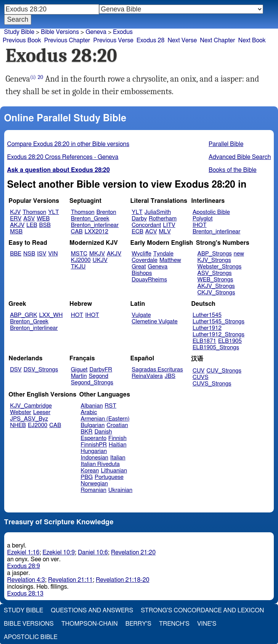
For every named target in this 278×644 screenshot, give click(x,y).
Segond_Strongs (92, 383)
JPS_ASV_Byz (29, 419)
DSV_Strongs (41, 370)
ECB (137, 232)
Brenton (106, 212)
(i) (33, 77)
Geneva (158, 267)
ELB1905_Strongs (216, 348)
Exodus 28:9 (24, 566)
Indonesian (95, 458)
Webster (21, 412)
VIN (53, 254)
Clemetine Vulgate (154, 322)
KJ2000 (81, 260)
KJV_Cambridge (31, 406)
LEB (32, 225)
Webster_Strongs (220, 267)
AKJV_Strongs (216, 286)
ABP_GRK (23, 315)
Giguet (79, 370)
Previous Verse (113, 40)
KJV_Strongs (214, 260)
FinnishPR (94, 445)
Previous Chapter (67, 40)
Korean (90, 471)
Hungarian (94, 451)
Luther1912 (207, 328)
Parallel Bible (226, 144)
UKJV (100, 260)
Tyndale (163, 254)
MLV (165, 232)
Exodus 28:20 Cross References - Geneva (63, 157)
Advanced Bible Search (240, 157)
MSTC (79, 254)
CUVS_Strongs (212, 384)
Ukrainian (120, 490)
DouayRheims (149, 280)
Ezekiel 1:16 (23, 552)
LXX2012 (96, 232)
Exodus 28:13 (25, 594)
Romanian (94, 490)
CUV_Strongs (224, 371)
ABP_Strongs (215, 254)
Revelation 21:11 (70, 580)
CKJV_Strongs (216, 293)
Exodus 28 (151, 40)
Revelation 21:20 (133, 552)
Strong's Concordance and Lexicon (202, 610)
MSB (16, 232)
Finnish (117, 438)
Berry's (138, 624)
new (239, 254)
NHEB (18, 425)
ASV (29, 219)
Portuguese (109, 477)
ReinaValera (147, 376)
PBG (87, 477)
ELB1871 (204, 341)
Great (139, 267)
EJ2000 (38, 425)
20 (40, 77)
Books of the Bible (233, 170)
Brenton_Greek (90, 219)
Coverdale (145, 260)
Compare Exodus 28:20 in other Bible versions (68, 144)
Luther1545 (207, 315)
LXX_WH (51, 315)
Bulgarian (93, 425)
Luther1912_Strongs (219, 335)
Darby (139, 219)
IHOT (200, 225)
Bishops (142, 273)
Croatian (117, 425)
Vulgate (141, 315)
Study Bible (19, 32)
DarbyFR (101, 370)
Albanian (92, 406)
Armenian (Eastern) (105, 419)
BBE (16, 254)
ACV (151, 232)
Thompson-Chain (90, 624)
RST (111, 406)
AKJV (17, 225)
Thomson (34, 212)
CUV (199, 371)
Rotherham (163, 219)
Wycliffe (141, 254)
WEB (43, 219)
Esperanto (94, 438)
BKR (87, 432)
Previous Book (22, 40)
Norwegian (94, 484)
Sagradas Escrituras (157, 370)
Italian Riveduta (100, 464)
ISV (42, 254)
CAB (77, 232)
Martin (79, 376)
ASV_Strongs (215, 273)
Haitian (118, 445)
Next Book (252, 40)
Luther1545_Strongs (219, 322)
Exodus (123, 32)
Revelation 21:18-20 (122, 580)
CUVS (201, 377)
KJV (15, 212)
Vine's (207, 624)
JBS (170, 376)
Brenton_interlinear (95, 225)
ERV (16, 219)
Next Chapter (217, 40)
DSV (16, 370)
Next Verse (182, 40)
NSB (29, 254)
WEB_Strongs (215, 280)
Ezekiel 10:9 (59, 552)
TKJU (78, 267)
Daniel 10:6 (93, 552)
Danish (103, 432)
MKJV (97, 254)
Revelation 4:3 (26, 580)
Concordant (146, 225)
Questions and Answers (92, 610)
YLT (53, 212)
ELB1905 (230, 341)
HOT (77, 315)
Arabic (89, 412)
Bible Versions (60, 32)
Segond (99, 376)
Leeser (42, 412)
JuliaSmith (158, 212)
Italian (118, 458)
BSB (45, 225)
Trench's (174, 624)
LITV (169, 225)
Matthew (170, 260)
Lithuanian (114, 471)
